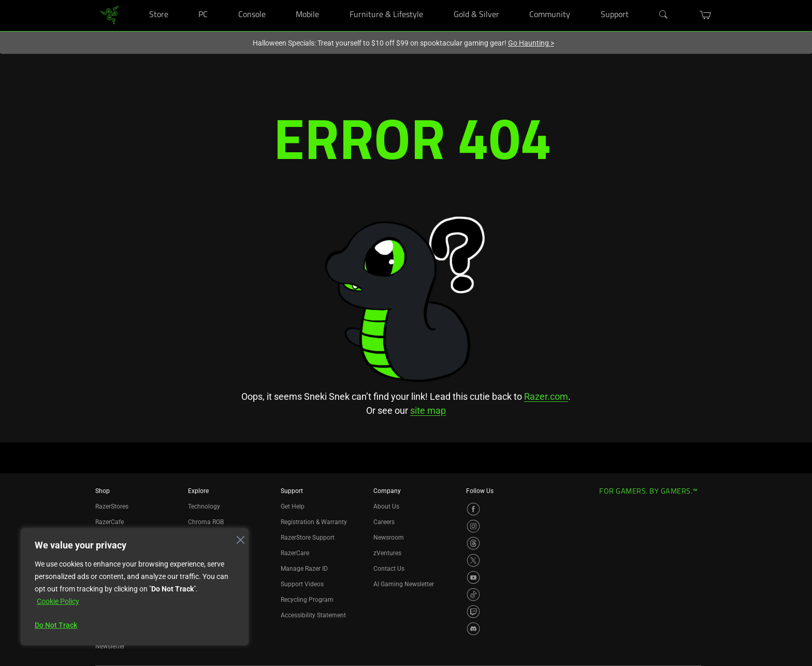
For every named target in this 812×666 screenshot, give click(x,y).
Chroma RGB (206, 522)
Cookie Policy (58, 601)
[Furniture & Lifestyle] (430, 0)
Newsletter (110, 646)
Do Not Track (56, 625)
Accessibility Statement (313, 615)
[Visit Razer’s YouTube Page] (473, 577)
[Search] (664, 15)
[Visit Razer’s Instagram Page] (473, 526)
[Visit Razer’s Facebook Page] (473, 509)
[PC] (214, 0)
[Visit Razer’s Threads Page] (473, 543)
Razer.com (546, 396)
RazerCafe (110, 522)
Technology (204, 506)
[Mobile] (326, 0)
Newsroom (389, 538)
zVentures (387, 553)
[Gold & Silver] (506, 0)
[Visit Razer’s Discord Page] (473, 629)
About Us (386, 506)
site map (428, 410)
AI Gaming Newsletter (404, 584)
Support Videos (302, 584)
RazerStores (112, 506)
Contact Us (389, 569)
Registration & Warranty (314, 522)
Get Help (293, 506)
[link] (110, 15)
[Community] (577, 0)
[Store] (175, 0)
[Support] (635, 0)
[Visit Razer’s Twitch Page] (473, 612)
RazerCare (295, 553)
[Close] (238, 537)
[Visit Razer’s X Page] (473, 560)
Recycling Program (307, 600)
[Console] (272, 0)
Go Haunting (531, 43)
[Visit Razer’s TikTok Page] (473, 595)
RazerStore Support (308, 538)
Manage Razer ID (304, 569)
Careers (384, 522)
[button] (706, 15)
